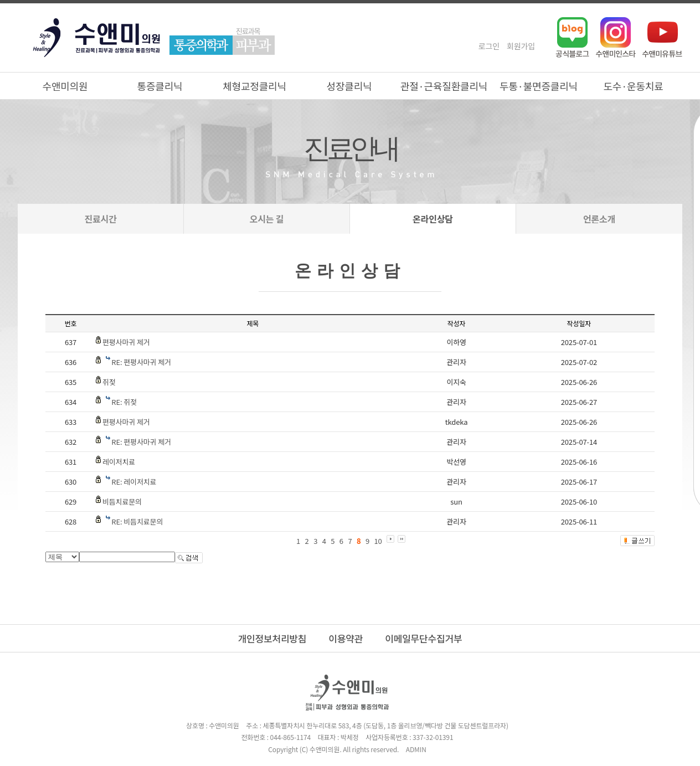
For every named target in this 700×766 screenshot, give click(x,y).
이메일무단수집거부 (423, 638)
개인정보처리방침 (272, 638)
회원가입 (521, 46)
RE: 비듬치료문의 (137, 521)
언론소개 (599, 219)
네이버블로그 (572, 37)
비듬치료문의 (122, 502)
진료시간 (100, 219)
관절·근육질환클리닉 (444, 86)
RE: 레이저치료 (134, 482)
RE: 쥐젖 (124, 402)
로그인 (489, 46)
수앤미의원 (65, 86)
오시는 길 (267, 219)
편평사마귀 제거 (126, 342)
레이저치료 (119, 462)
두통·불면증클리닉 (539, 86)
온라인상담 (433, 219)
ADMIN (416, 749)
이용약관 (346, 638)
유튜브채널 (662, 37)
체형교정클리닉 (254, 86)
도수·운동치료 (633, 86)
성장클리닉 (349, 86)
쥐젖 (109, 382)
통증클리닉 (160, 86)
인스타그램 (616, 37)
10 (378, 541)
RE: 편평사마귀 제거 (141, 362)
